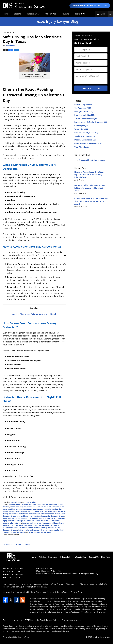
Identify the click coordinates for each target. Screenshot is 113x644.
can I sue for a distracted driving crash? (44, 504)
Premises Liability (84, 115)
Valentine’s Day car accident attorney (33, 528)
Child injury (81, 126)
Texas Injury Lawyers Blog (24, 6)
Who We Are (51, 14)
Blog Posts (106, 557)
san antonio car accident (41, 521)
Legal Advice (34, 518)
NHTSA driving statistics (48, 518)
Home (6, 14)
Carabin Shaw (24, 637)
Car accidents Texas (51, 507)
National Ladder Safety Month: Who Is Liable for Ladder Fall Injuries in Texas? (90, 188)
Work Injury (81, 129)
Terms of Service (68, 620)
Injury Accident (35, 516)
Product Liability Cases (86, 133)
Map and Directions (44, 568)
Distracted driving (51, 511)
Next (28, 545)
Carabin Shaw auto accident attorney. (22, 509)
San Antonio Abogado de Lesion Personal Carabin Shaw (59, 592)
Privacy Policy (66, 557)
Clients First (38, 511)
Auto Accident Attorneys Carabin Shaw (19, 592)
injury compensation (11, 518)
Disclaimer (53, 557)
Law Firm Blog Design (98, 637)
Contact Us (80, 14)
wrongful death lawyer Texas (40, 532)
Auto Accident (14, 504)
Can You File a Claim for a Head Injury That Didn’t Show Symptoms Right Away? (91, 201)
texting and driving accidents (27, 525)
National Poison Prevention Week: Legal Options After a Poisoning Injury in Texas (89, 175)
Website (18, 14)
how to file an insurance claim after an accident (36, 514)
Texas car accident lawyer (32, 523)
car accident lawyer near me (21, 507)
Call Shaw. (25, 504)
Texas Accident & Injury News (92, 160)
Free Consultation (83, 35)
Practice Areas (33, 14)
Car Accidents (16, 502)
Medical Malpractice (85, 140)
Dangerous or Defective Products (91, 122)
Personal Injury (30, 502)
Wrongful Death (84, 111)
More (103, 14)
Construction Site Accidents (88, 143)
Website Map (81, 557)
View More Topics (82, 147)
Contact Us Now (91, 88)
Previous (8, 545)
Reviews (65, 14)
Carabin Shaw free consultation (21, 511)
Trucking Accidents (84, 136)
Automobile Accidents (86, 119)
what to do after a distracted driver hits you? (34, 530)
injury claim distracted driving (53, 516)
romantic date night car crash (19, 521)
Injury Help (24, 518)
